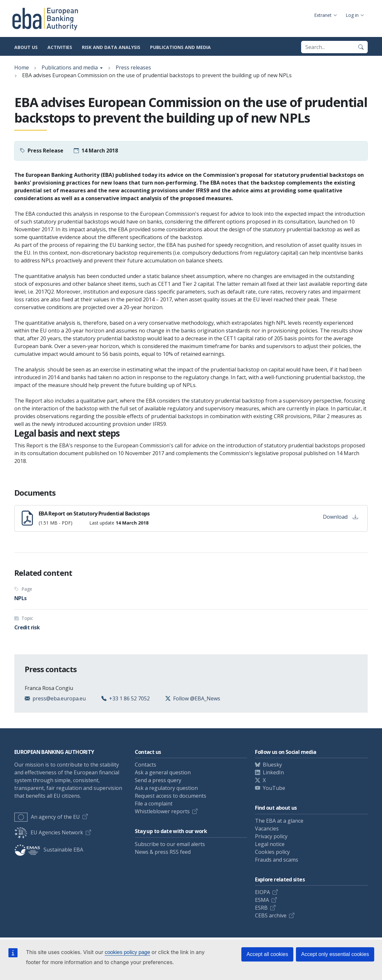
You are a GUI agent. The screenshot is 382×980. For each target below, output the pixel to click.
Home (22, 67)
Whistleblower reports (162, 811)
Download (340, 517)
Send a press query (158, 780)
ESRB (261, 908)
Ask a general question (163, 772)
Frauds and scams (277, 860)
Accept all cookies (267, 954)
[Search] (361, 47)
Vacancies (267, 829)
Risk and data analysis (111, 47)
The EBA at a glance (279, 821)
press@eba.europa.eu (59, 698)
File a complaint (154, 804)
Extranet (323, 15)
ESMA (262, 900)
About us (26, 47)
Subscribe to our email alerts (170, 844)
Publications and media (180, 47)
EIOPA (262, 892)
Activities (60, 47)
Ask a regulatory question (166, 788)
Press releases (133, 67)
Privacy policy (271, 836)
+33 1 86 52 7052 (129, 698)
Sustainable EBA (49, 850)
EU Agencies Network (49, 832)
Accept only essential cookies (335, 954)
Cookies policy (272, 852)
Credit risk (27, 627)
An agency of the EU (47, 817)
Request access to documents (171, 796)
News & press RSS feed (163, 852)
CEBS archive (271, 915)
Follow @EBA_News (197, 698)
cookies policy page (127, 952)
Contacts (146, 765)
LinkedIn (273, 772)
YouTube (274, 788)
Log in (352, 15)
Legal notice (270, 844)
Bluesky (272, 765)
